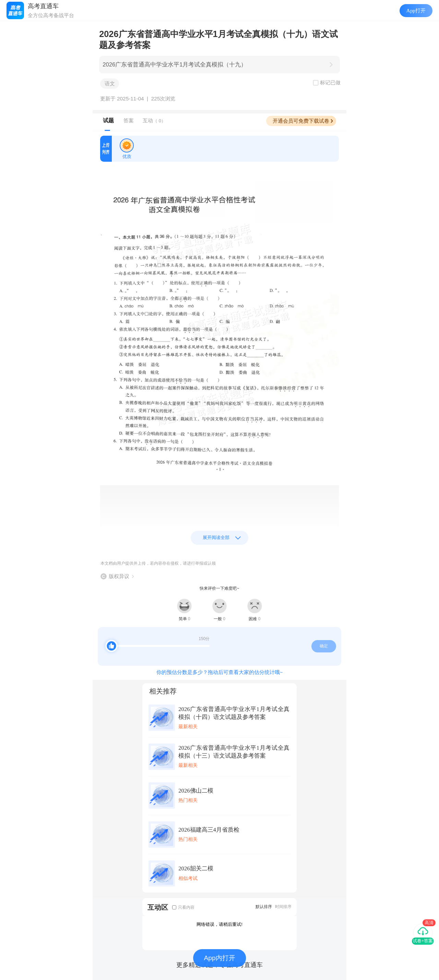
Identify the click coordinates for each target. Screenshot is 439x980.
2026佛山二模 (196, 791)
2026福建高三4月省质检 (209, 830)
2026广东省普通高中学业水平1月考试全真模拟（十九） (175, 65)
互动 (154, 120)
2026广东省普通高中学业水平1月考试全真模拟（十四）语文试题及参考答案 (234, 713)
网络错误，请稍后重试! (219, 924)
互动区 (158, 907)
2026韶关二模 (196, 868)
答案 (129, 120)
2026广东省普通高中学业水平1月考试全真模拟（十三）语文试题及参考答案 (234, 752)
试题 (108, 120)
